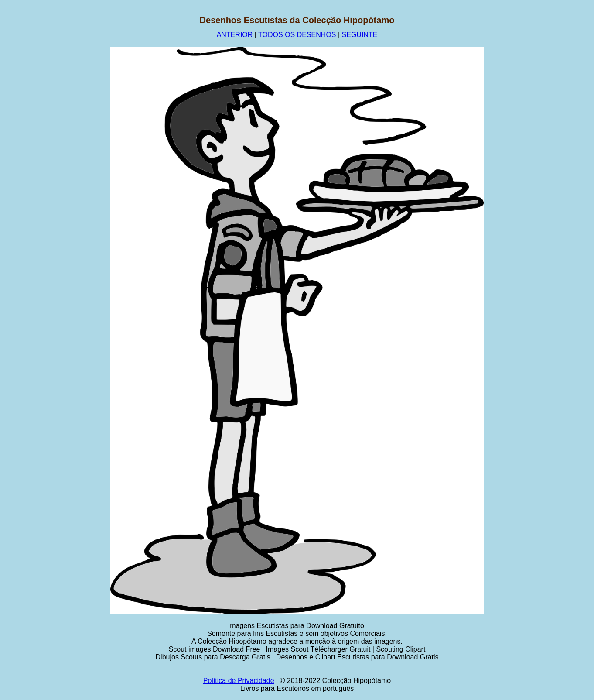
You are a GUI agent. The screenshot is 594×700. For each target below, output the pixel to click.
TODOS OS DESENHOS (297, 35)
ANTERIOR (235, 35)
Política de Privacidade (239, 681)
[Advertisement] (51, 146)
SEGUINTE (360, 35)
